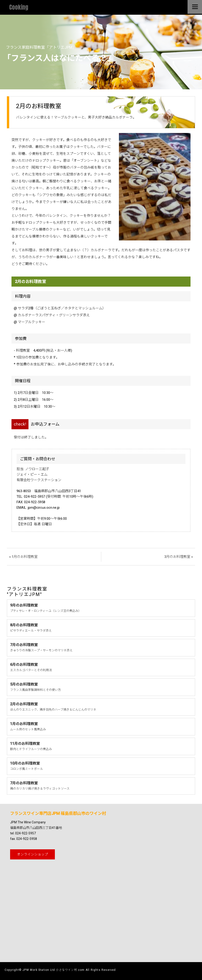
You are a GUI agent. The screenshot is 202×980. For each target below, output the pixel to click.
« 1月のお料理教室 (23, 557)
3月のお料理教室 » (179, 557)
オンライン (32, 854)
